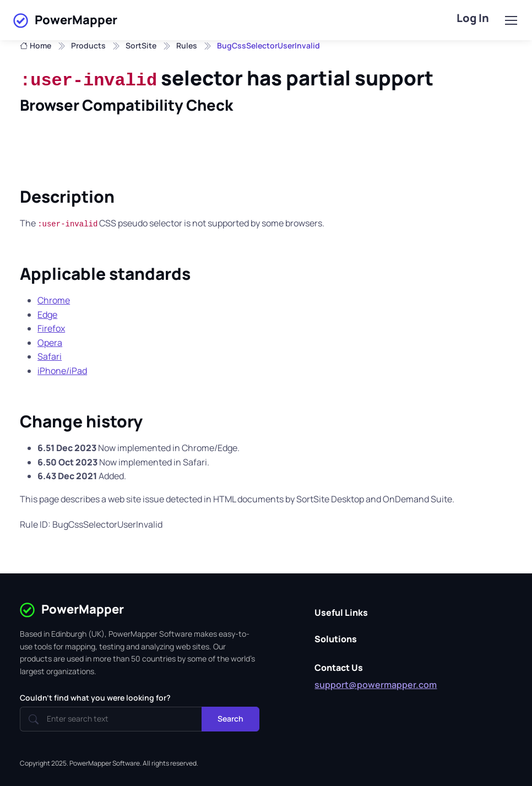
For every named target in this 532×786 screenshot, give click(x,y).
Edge (47, 315)
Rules (187, 45)
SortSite (141, 45)
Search (230, 719)
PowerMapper (65, 20)
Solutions (336, 639)
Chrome (54, 300)
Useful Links (341, 612)
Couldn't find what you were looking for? (95, 698)
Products (88, 45)
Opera (50, 343)
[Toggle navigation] (511, 20)
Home (36, 46)
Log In (473, 18)
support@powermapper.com (376, 685)
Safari (50, 356)
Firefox (51, 328)
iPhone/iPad (62, 371)
